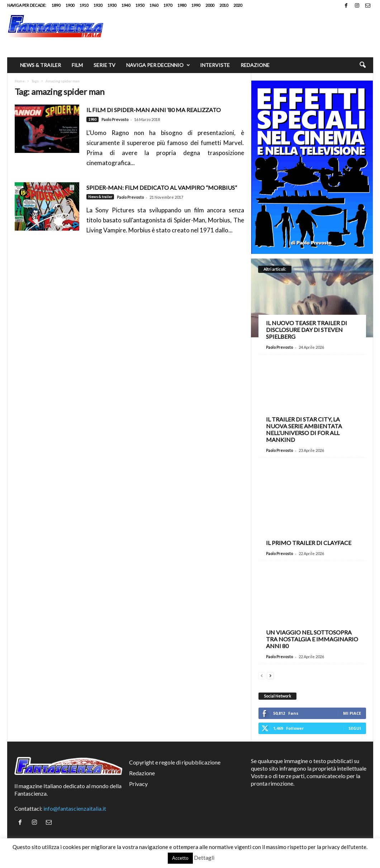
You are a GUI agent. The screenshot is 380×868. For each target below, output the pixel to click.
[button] (362, 65)
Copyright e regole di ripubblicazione (175, 762)
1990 (196, 5)
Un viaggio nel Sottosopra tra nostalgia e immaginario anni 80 (312, 639)
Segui (355, 728)
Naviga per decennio (158, 65)
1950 (140, 5)
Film (77, 65)
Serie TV (104, 65)
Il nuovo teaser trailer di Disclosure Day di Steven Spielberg (307, 330)
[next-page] (270, 675)
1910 (84, 5)
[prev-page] (262, 675)
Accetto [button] (180, 858)
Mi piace (352, 713)
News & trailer (41, 65)
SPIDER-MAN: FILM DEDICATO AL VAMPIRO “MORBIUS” (162, 187)
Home (20, 81)
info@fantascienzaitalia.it (75, 808)
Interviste (215, 65)
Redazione (255, 65)
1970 (168, 5)
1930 (112, 5)
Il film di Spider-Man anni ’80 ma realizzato (154, 110)
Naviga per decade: (27, 5)
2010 (224, 5)
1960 (154, 5)
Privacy (138, 784)
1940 (126, 5)
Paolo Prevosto (115, 119)
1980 (182, 5)
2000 (210, 5)
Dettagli (204, 858)
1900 (70, 5)
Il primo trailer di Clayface (309, 543)
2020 (238, 5)
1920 (98, 5)
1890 (56, 5)
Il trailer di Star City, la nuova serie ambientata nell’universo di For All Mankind (304, 429)
